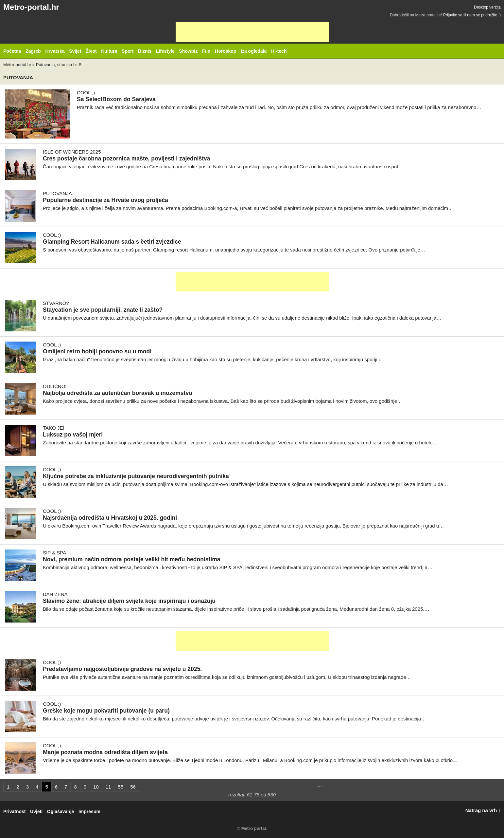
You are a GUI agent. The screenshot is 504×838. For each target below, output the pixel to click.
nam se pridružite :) (484, 15)
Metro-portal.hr (31, 7)
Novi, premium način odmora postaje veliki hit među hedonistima (132, 559)
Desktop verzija (487, 7)
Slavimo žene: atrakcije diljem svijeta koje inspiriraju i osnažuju (129, 601)
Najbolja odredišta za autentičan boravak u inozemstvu (118, 393)
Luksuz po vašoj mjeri (73, 435)
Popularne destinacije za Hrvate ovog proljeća (105, 200)
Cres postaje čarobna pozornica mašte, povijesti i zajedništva (127, 158)
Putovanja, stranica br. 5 (59, 65)
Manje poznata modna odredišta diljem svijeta (105, 752)
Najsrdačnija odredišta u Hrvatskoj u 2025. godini (110, 518)
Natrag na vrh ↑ (483, 810)
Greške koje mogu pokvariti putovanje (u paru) (106, 711)
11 (108, 787)
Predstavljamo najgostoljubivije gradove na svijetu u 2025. (122, 669)
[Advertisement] (252, 32)
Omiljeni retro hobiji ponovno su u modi (97, 351)
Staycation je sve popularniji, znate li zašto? (103, 310)
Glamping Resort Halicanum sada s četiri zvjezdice (112, 242)
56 (133, 787)
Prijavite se (453, 15)
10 (96, 787)
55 (121, 787)
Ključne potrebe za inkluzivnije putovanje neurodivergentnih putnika (136, 476)
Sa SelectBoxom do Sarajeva (116, 99)
